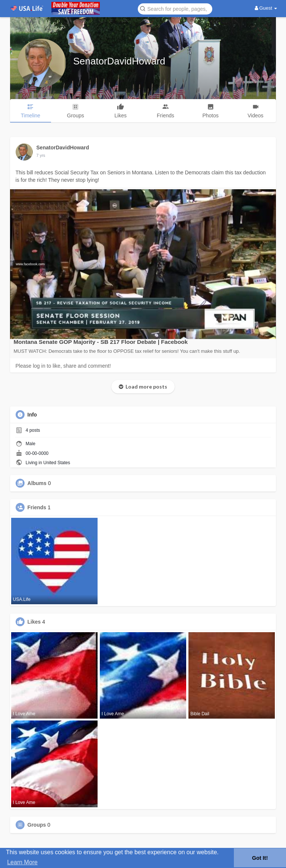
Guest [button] (266, 8)
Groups (37, 825)
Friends (37, 507)
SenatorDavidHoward (119, 61)
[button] (175, 8)
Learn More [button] (22, 862)
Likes (34, 622)
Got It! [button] (260, 858)
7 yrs (41, 155)
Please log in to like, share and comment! (63, 366)
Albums (37, 483)
